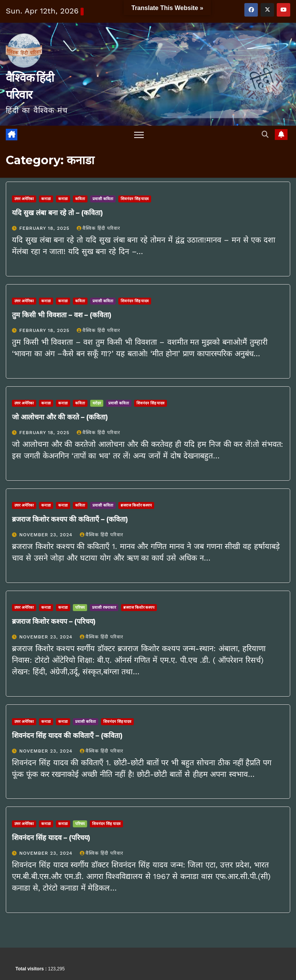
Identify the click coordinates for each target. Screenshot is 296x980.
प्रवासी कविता (103, 199)
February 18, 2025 (45, 228)
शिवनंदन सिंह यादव (135, 199)
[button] (265, 134)
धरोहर (97, 403)
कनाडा (46, 199)
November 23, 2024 (47, 535)
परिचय (80, 608)
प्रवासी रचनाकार (104, 608)
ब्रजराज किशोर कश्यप (136, 505)
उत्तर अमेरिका (24, 199)
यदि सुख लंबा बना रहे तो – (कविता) (57, 213)
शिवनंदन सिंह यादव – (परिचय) (51, 838)
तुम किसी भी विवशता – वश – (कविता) (62, 315)
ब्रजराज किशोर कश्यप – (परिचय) (54, 622)
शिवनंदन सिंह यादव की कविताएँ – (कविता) (67, 736)
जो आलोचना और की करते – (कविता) (60, 417)
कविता (80, 199)
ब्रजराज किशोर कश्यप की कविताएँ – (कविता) (70, 519)
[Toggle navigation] (139, 135)
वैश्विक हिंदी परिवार (98, 228)
